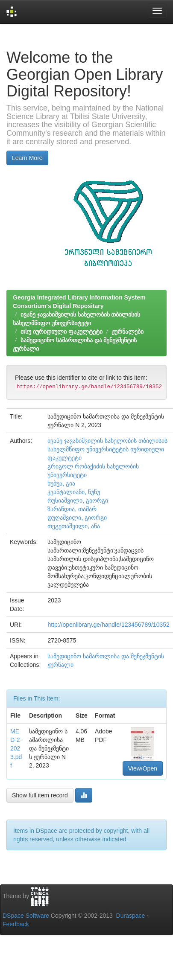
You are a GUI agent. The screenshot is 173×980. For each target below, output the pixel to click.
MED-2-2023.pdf (16, 748)
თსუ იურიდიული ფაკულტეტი (62, 332)
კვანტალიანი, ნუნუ (74, 492)
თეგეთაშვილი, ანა (74, 526)
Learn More (27, 158)
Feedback (16, 924)
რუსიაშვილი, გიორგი (78, 500)
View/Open (143, 768)
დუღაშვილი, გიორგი (77, 518)
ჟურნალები (128, 332)
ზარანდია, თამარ (72, 509)
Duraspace (131, 916)
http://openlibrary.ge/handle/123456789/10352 (108, 625)
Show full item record (40, 795)
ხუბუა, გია (61, 483)
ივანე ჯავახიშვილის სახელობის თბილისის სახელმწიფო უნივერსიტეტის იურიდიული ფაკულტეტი (107, 449)
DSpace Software (26, 916)
